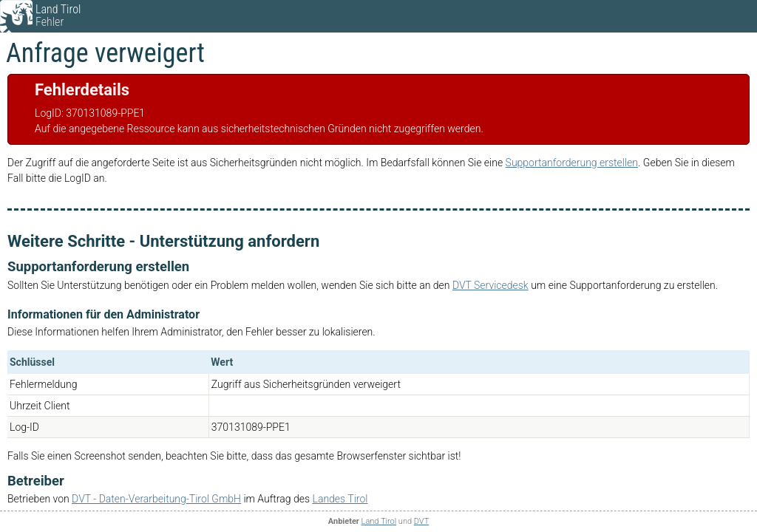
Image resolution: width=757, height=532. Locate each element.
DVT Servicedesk (490, 285)
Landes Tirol (340, 499)
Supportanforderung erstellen (572, 163)
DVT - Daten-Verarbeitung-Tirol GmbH (156, 499)
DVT (421, 521)
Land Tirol (379, 521)
